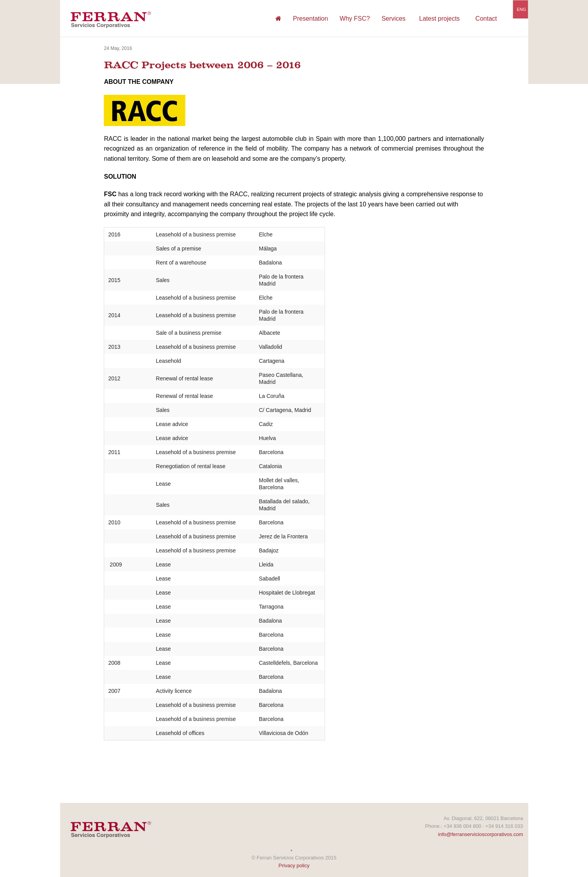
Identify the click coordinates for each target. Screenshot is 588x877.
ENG (522, 9)
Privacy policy (294, 865)
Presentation (311, 19)
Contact (486, 19)
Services (393, 19)
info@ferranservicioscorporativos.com (481, 834)
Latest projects (439, 19)
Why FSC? (355, 19)
